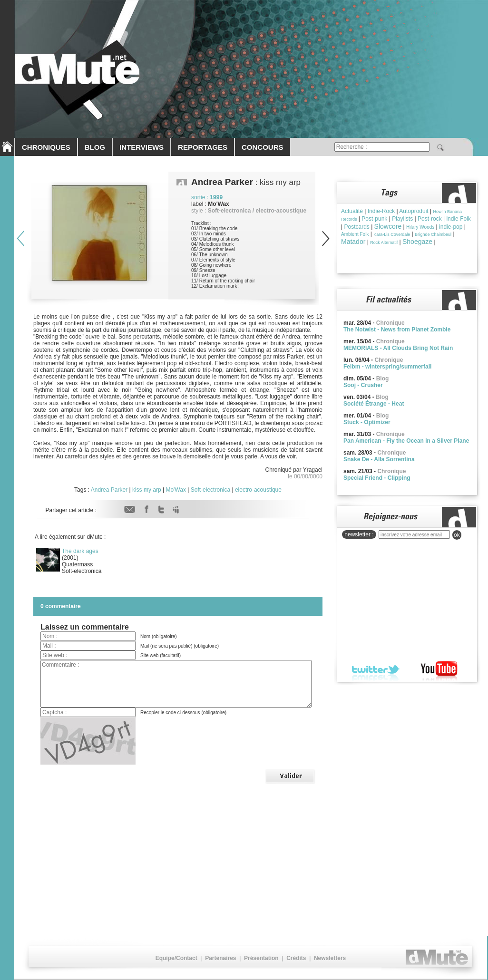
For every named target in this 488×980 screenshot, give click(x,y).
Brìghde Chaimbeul (433, 234)
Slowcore (388, 226)
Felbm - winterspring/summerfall (387, 367)
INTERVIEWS (142, 147)
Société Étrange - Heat (374, 404)
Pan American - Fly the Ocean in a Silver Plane (406, 441)
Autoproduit (414, 211)
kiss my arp (147, 490)
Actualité (352, 211)
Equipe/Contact (176, 958)
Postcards (356, 227)
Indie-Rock (381, 211)
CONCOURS (263, 147)
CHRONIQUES (46, 147)
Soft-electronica (210, 490)
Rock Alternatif (384, 243)
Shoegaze (417, 242)
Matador (353, 242)
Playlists (402, 219)
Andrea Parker (109, 490)
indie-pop (451, 227)
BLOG (95, 147)
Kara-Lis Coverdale (392, 234)
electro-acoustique (258, 490)
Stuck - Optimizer (367, 422)
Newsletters (330, 958)
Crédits (296, 958)
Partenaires (220, 958)
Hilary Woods (420, 227)
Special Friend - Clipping (377, 478)
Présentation (261, 958)
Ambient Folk (355, 234)
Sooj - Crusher (363, 385)
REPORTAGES (203, 147)
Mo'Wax (176, 490)
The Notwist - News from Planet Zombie (397, 330)
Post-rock (430, 219)
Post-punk (374, 219)
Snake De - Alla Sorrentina (379, 459)
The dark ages (80, 551)
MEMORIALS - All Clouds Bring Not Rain (398, 348)
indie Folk (458, 219)
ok (457, 535)
